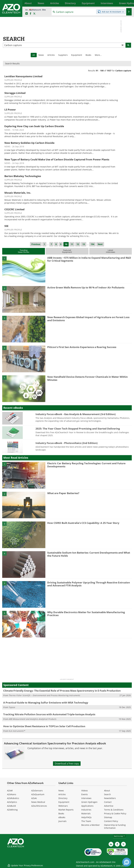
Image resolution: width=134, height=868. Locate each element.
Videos (85, 791)
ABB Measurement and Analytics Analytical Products (33, 719)
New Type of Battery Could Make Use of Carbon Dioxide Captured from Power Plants (57, 159)
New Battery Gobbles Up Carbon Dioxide (29, 143)
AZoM (10, 791)
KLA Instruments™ (17, 731)
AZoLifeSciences (39, 806)
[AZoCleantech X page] (123, 844)
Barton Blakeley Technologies (23, 176)
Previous (36, 244)
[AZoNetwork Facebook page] (31, 14)
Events (85, 794)
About (107, 791)
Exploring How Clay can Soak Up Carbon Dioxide (34, 126)
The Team (86, 821)
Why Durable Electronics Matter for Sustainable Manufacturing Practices (86, 614)
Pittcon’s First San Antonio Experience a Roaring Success (82, 347)
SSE (6, 226)
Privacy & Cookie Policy (115, 813)
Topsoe (12, 707)
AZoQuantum (38, 794)
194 (92, 244)
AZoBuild (11, 806)
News (41, 55)
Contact (108, 802)
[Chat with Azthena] (127, 862)
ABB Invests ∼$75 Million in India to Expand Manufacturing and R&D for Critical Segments (89, 259)
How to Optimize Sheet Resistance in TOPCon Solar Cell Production (44, 726)
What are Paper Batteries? (63, 493)
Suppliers (63, 55)
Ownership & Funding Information (115, 826)
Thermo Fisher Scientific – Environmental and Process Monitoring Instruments (44, 695)
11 (72, 244)
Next (100, 244)
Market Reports (66, 810)
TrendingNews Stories (24, 251)
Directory (63, 798)
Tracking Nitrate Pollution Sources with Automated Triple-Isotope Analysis (49, 714)
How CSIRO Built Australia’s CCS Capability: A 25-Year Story (83, 523)
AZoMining (12, 810)
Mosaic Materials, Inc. (18, 193)
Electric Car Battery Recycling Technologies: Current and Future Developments (86, 465)
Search (107, 794)
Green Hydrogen (89, 802)
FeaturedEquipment (67, 251)
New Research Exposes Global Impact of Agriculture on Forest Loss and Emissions (88, 319)
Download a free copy (67, 764)
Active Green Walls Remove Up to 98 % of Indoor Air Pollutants (86, 287)
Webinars (63, 806)
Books (88, 55)
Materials (86, 813)
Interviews (86, 798)
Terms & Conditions (114, 810)
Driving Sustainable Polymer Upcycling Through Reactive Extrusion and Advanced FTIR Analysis (89, 584)
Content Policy (111, 821)
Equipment (77, 55)
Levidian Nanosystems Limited (23, 76)
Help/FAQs (86, 817)
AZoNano (12, 794)
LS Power (10, 110)
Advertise (109, 806)
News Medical (38, 802)
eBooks (62, 817)
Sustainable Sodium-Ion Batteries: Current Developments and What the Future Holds (89, 554)
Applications (87, 806)
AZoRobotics (13, 798)
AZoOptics (12, 802)
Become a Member (91, 825)
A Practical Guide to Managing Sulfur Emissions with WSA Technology (46, 703)
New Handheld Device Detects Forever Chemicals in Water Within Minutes (87, 378)
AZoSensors (37, 791)
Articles (51, 55)
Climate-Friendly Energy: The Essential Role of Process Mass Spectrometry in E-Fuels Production (62, 691)
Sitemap (108, 817)
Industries (86, 810)
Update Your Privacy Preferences (25, 864)
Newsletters (110, 798)
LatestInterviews (111, 251)
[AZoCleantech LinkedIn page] (27, 14)
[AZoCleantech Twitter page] (34, 14)
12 (78, 244)
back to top (119, 836)
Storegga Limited (15, 93)
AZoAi (34, 798)
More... (128, 3)
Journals (62, 821)
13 (84, 244)
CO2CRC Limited (14, 209)
